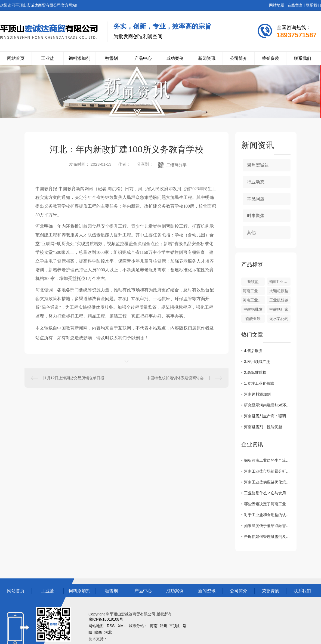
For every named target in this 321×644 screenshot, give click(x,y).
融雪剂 (111, 58)
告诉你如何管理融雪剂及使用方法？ (267, 537)
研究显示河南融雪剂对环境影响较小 (267, 405)
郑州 (163, 626)
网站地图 (277, 5)
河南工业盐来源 (279, 282)
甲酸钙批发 (253, 309)
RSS (111, 626)
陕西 (98, 632)
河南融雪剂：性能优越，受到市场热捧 (267, 427)
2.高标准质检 (255, 372)
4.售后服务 (253, 351)
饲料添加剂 (79, 58)
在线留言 (295, 5)
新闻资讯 (207, 58)
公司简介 (239, 58)
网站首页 (16, 58)
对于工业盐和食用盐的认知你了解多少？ (267, 515)
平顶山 (175, 626)
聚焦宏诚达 (258, 165)
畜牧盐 (253, 282)
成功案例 (175, 58)
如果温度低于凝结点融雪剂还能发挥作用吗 (267, 526)
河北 (108, 632)
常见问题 (256, 199)
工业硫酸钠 (279, 300)
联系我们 (313, 5)
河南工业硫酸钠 (254, 300)
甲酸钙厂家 (279, 309)
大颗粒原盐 (279, 291)
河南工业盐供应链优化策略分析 (267, 482)
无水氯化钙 (279, 319)
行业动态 (256, 182)
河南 (154, 626)
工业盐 (48, 58)
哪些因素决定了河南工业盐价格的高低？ (267, 504)
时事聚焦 (256, 216)
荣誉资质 (270, 58)
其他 (251, 232)
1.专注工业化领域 (259, 383)
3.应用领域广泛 (257, 362)
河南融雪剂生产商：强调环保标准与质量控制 (267, 416)
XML (122, 626)
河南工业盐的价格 (254, 291)
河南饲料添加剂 (257, 394)
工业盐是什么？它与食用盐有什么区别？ (267, 493)
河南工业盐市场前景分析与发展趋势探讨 (267, 471)
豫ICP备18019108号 (106, 619)
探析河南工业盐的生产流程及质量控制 (267, 460)
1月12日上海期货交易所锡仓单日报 (74, 378)
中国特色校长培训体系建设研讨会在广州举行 (184, 378)
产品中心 (143, 58)
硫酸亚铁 (253, 319)
